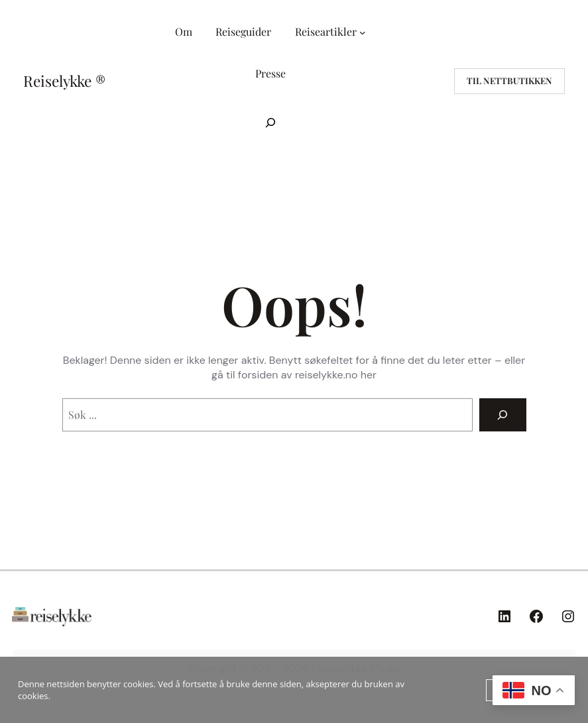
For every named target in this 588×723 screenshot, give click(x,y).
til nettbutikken (509, 81)
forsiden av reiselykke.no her (307, 375)
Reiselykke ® (64, 81)
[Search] (503, 415)
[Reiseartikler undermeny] (363, 32)
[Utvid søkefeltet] (270, 122)
